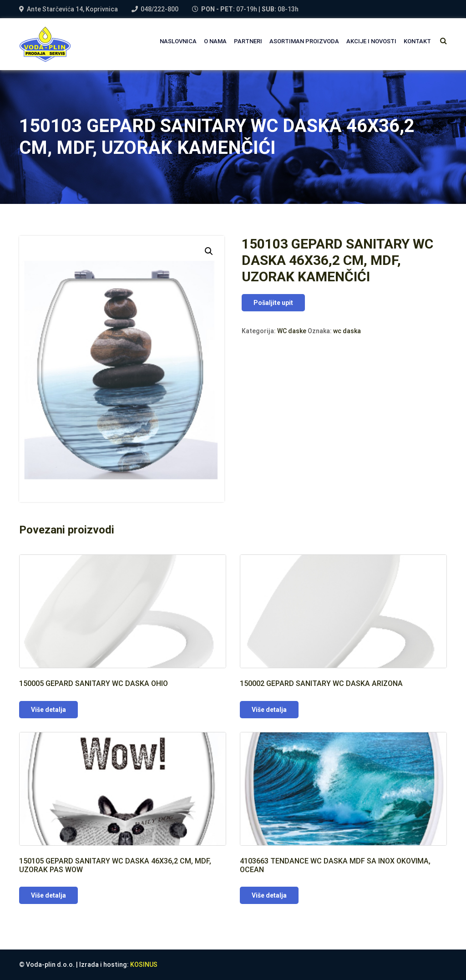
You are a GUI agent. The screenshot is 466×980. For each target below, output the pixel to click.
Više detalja (48, 710)
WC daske (292, 331)
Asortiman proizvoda (304, 41)
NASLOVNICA (178, 41)
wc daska (347, 331)
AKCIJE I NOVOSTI (371, 41)
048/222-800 (160, 9)
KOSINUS (144, 965)
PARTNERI (248, 41)
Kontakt (417, 41)
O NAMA (215, 41)
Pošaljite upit (273, 303)
